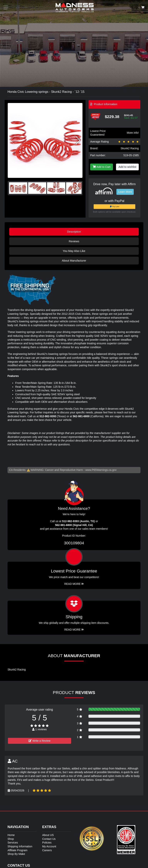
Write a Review (40, 741)
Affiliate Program (17, 850)
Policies (47, 843)
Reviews (74, 241)
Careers (47, 850)
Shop (11, 839)
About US (48, 835)
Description (74, 232)
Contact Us (49, 839)
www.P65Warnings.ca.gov (101, 470)
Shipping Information (20, 846)
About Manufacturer (74, 261)
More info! (133, 133)
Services (13, 843)
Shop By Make (16, 854)
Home (11, 835)
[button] (78, 140)
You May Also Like (74, 251)
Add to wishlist (127, 167)
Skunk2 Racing (130, 148)
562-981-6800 (81, 416)
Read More (74, 584)
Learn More (125, 192)
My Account (49, 846)
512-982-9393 (48, 416)
